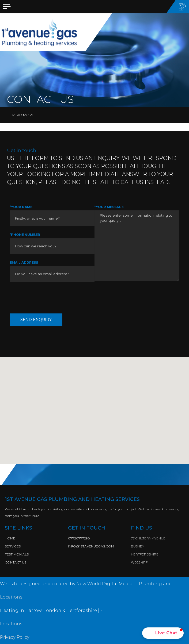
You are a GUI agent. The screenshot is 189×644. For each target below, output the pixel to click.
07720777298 (79, 538)
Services (13, 546)
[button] (163, 633)
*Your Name (21, 207)
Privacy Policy (15, 637)
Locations (11, 597)
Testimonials (17, 554)
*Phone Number (25, 235)
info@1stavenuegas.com (91, 546)
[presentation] (50, 298)
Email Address (24, 262)
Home (10, 538)
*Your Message (109, 207)
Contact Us (16, 562)
